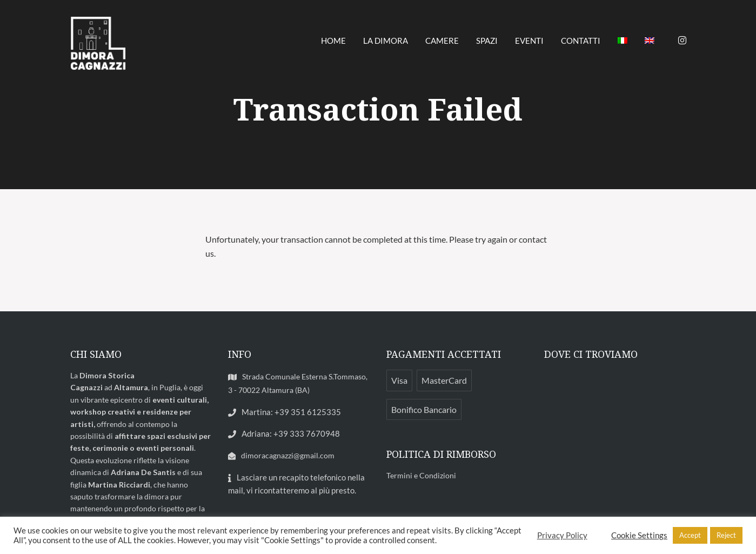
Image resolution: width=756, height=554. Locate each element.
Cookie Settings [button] (639, 535)
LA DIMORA (386, 41)
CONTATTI (581, 41)
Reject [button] (726, 535)
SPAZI (487, 41)
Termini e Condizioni (421, 475)
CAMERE (442, 41)
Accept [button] (690, 535)
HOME (333, 41)
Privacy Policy (562, 535)
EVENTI (529, 41)
